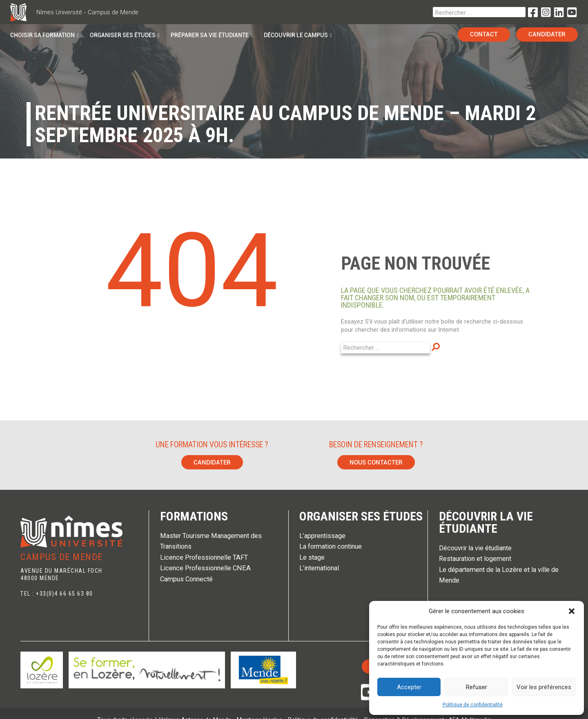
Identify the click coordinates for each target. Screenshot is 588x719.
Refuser (477, 687)
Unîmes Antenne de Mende (196, 707)
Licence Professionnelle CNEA (205, 568)
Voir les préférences (544, 687)
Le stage (312, 557)
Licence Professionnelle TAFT (204, 557)
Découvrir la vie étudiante (486, 523)
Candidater (212, 462)
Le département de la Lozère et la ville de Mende (499, 575)
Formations (194, 516)
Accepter (409, 687)
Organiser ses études (361, 516)
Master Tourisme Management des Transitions (211, 541)
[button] (572, 611)
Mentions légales (260, 707)
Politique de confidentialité (473, 705)
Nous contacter (376, 462)
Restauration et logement (475, 559)
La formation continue (331, 546)
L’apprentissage (322, 536)
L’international (319, 568)
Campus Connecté (186, 579)
